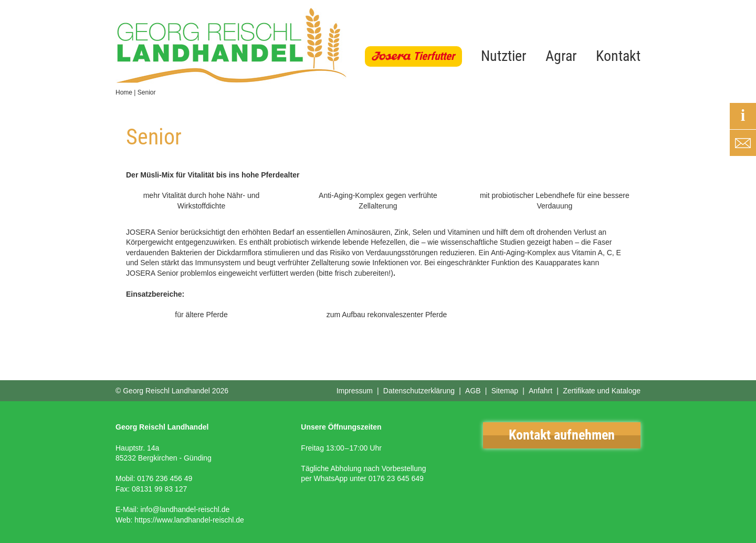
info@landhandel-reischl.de (185, 509)
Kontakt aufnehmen (562, 435)
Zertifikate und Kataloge (602, 391)
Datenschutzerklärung (419, 391)
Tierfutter (434, 56)
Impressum (355, 391)
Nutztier (504, 56)
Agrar (561, 56)
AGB (473, 391)
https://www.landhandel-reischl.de (189, 520)
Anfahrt (540, 391)
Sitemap (505, 391)
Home (124, 92)
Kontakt (618, 56)
